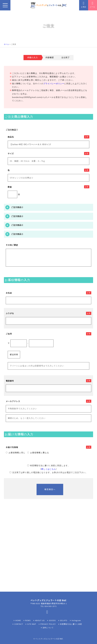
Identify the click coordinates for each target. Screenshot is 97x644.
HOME (18, 620)
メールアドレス (13, 401)
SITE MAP (32, 624)
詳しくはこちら (49, 469)
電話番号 (10, 381)
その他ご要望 (12, 245)
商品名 (11, 137)
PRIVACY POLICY (48, 624)
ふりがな (10, 313)
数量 (10, 187)
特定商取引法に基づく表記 (71, 624)
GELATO (64, 620)
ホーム (6, 44)
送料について (48, 628)
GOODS (52, 620)
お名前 (9, 293)
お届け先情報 (12, 447)
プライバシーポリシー (54, 84)
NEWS (28, 620)
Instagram (76, 620)
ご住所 (9, 334)
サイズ (11, 154)
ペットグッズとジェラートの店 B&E (49, 639)
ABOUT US (40, 620)
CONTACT (19, 624)
